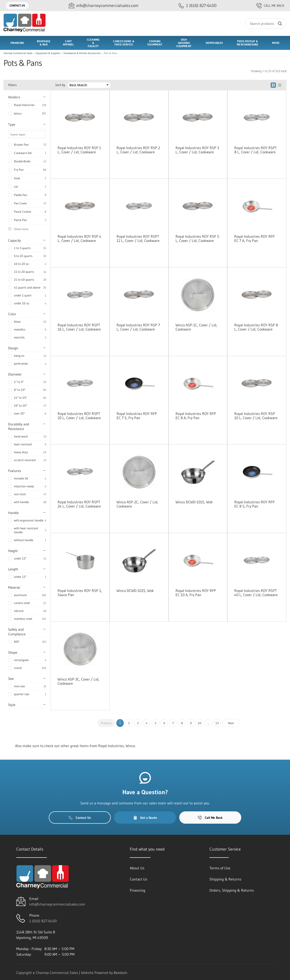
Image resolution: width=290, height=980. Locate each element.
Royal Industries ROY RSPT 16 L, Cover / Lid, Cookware (79, 327)
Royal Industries (24, 105)
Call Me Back (270, 6)
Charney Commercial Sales (18, 53)
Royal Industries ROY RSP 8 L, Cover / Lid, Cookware (256, 327)
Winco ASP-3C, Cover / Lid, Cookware (78, 681)
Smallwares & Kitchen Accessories (82, 53)
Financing (17, 43)
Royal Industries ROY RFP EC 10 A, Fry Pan (196, 593)
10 (200, 723)
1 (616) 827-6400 (43, 921)
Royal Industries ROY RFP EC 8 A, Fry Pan (196, 416)
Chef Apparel (68, 43)
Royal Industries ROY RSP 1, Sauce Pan (80, 593)
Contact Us (17, 5)
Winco (18, 113)
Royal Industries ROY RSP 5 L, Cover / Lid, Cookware (197, 238)
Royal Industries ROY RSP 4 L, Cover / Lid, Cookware (79, 238)
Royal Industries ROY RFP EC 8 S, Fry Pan (254, 504)
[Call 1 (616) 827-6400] (197, 6)
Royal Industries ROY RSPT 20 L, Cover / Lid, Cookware (79, 416)
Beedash (121, 973)
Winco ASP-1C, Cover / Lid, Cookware (196, 327)
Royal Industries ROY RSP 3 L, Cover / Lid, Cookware (197, 150)
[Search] (266, 24)
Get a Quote (145, 818)
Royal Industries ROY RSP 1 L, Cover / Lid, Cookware (79, 150)
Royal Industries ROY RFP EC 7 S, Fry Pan (137, 416)
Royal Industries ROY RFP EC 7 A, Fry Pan (254, 238)
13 (217, 723)
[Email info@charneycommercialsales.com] (104, 6)
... (208, 723)
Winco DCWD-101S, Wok (194, 502)
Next (231, 723)
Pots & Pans (111, 53)
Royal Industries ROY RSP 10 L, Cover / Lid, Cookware (256, 416)
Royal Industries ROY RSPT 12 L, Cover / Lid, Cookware (138, 238)
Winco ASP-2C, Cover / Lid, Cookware (137, 504)
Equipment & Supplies (48, 53)
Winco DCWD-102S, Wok (135, 591)
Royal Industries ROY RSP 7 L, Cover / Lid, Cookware (138, 327)
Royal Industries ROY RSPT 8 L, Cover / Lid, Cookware (256, 150)
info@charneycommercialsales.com (57, 904)
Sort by (60, 85)
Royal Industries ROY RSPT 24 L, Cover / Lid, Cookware (79, 504)
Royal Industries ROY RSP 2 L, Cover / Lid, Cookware (138, 150)
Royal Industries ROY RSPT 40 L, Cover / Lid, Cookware (256, 593)
